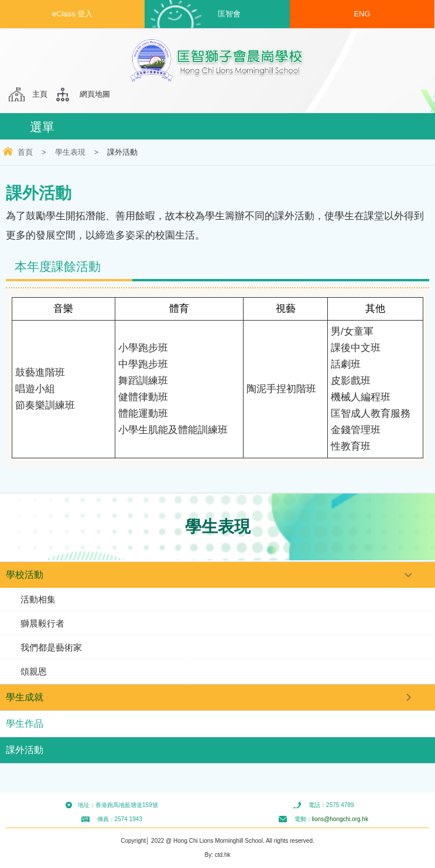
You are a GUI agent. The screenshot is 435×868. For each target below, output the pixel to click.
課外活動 (25, 750)
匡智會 (229, 14)
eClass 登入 (72, 14)
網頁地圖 (95, 94)
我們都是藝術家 (51, 647)
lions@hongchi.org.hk (340, 819)
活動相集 (38, 599)
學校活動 (25, 575)
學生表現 (70, 152)
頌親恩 (34, 671)
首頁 (25, 152)
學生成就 (25, 697)
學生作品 (25, 724)
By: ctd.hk (218, 855)
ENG (362, 14)
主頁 (40, 94)
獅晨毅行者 (42, 623)
